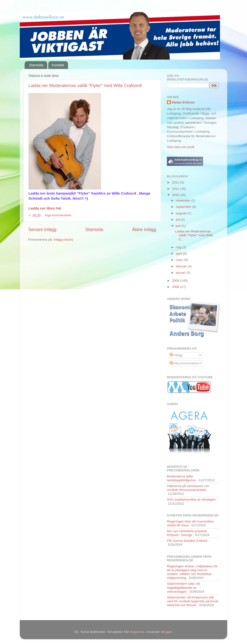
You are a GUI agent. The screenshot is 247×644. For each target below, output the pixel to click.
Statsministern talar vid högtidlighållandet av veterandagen (183, 587)
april (179, 254)
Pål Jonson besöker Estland (187, 541)
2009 (176, 281)
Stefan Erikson (183, 102)
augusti (182, 213)
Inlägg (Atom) (63, 240)
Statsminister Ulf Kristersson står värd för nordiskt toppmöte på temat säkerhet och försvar (193, 601)
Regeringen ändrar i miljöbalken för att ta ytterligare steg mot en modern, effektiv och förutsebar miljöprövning (192, 572)
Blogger (166, 632)
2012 (176, 182)
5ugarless (137, 632)
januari (181, 273)
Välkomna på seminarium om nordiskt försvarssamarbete (188, 488)
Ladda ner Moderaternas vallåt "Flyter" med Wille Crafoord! (85, 86)
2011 (176, 189)
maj (179, 247)
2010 (176, 195)
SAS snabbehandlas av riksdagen (191, 499)
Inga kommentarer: (59, 215)
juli (178, 220)
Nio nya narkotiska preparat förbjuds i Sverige (187, 533)
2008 (176, 287)
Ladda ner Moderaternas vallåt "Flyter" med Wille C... (194, 235)
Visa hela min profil (181, 147)
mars (180, 260)
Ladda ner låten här (45, 208)
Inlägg (176, 355)
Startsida (36, 65)
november (184, 200)
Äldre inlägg (144, 229)
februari (182, 266)
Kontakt (58, 65)
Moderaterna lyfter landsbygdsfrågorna (181, 478)
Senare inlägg (42, 229)
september (184, 207)
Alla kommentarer (184, 363)
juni (179, 226)
